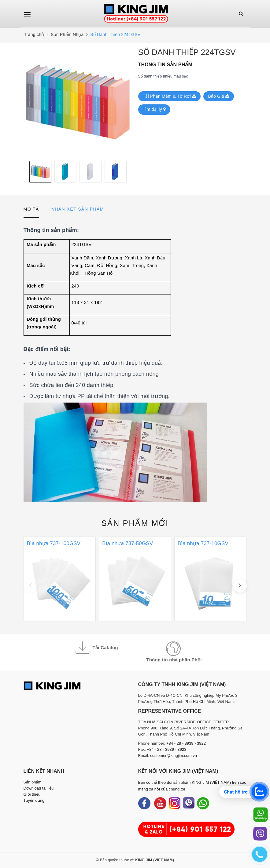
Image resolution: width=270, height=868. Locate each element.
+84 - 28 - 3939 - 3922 (186, 743)
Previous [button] (25, 172)
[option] (78, 102)
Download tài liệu (39, 788)
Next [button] (131, 172)
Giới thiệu (32, 794)
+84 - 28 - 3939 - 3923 (166, 749)
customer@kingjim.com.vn (174, 756)
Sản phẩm (135, 523)
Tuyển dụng (34, 800)
